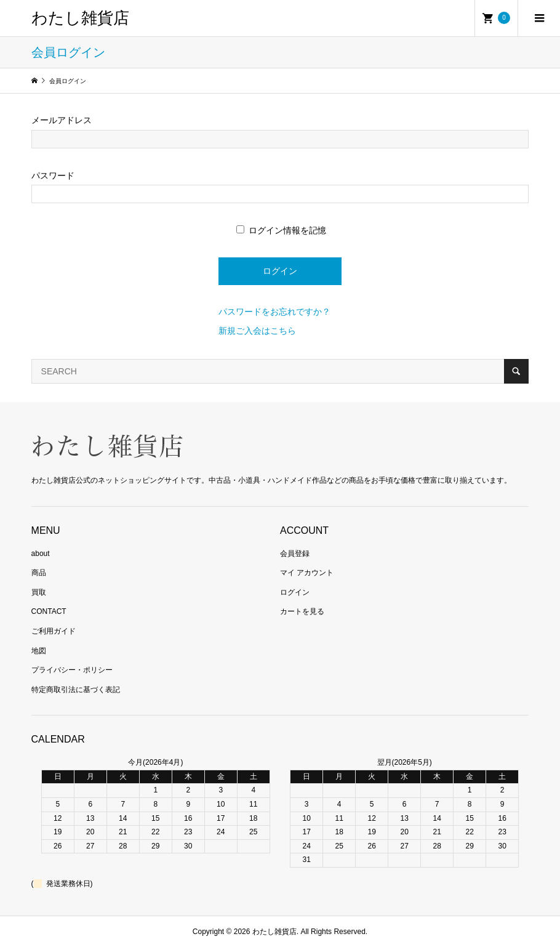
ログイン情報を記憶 (281, 230)
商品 (39, 573)
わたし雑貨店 (80, 18)
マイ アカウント (307, 573)
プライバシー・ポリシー (72, 670)
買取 (39, 592)
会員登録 (295, 554)
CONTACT (49, 611)
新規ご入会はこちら (257, 331)
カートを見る (302, 611)
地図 (39, 651)
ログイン (295, 592)
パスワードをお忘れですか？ (274, 312)
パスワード (53, 175)
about (41, 554)
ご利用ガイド (54, 631)
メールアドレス (62, 120)
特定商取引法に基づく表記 (76, 690)
